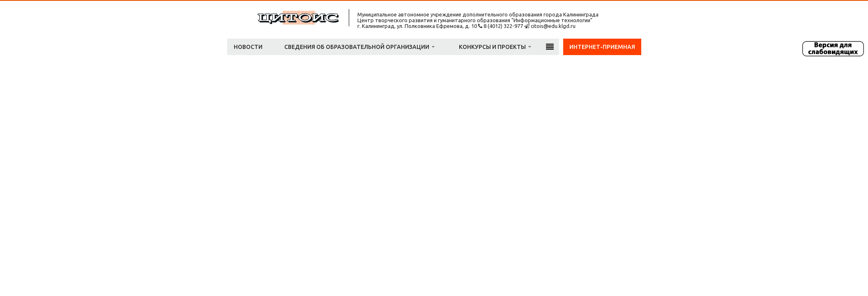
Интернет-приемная (602, 47)
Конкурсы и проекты (495, 47)
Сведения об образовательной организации (359, 47)
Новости (248, 47)
